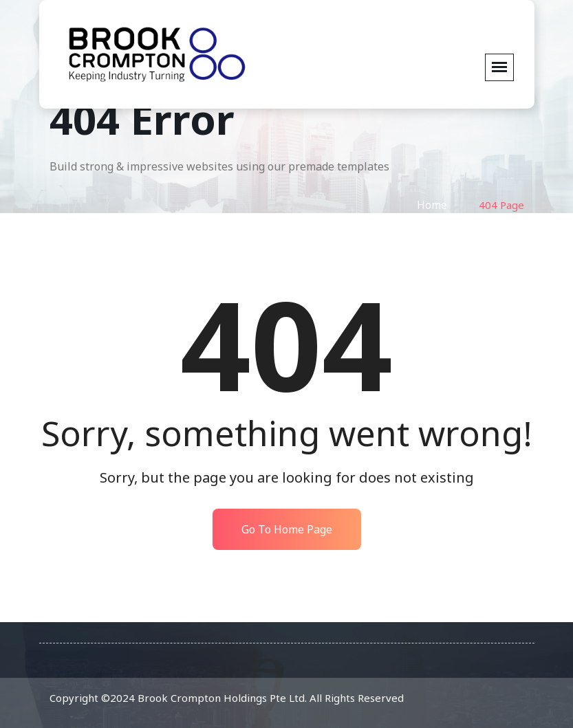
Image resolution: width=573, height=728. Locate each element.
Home (432, 205)
